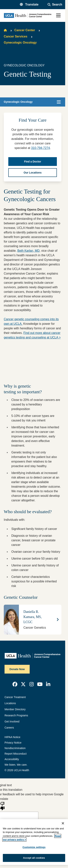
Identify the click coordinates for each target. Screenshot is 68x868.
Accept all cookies (34, 858)
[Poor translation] (2, 806)
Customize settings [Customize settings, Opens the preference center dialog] (34, 847)
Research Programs (16, 715)
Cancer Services (16, 36)
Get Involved (12, 721)
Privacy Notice (13, 743)
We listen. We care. (16, 765)
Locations (10, 703)
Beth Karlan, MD (28, 251)
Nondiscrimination (15, 748)
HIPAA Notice (12, 737)
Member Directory (15, 709)
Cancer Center (25, 30)
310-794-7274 (40, 148)
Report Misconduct (16, 754)
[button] (29, 5)
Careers (9, 728)
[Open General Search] (55, 5)
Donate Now (17, 669)
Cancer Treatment (15, 697)
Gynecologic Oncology (20, 43)
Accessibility (12, 759)
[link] (15, 684)
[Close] (63, 823)
